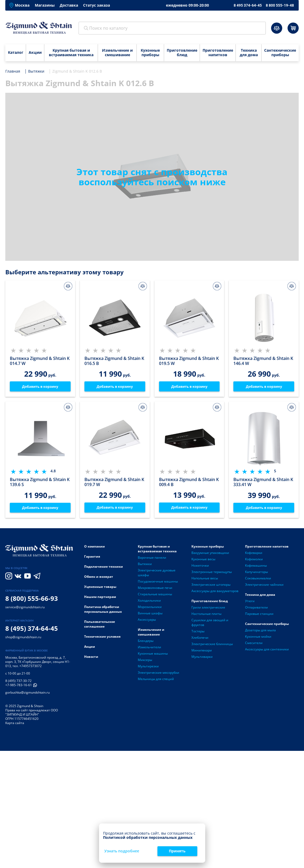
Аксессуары (147, 621)
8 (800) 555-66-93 (32, 600)
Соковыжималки (258, 580)
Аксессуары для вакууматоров (215, 592)
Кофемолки (254, 560)
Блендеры (146, 642)
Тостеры (198, 633)
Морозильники (150, 608)
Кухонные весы (203, 560)
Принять (177, 851)
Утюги (250, 602)
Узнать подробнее (122, 851)
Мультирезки (148, 667)
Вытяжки (145, 565)
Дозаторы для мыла (260, 631)
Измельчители (149, 648)
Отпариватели (256, 609)
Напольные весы (205, 580)
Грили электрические (208, 609)
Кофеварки (254, 554)
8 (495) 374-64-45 (32, 630)
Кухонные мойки (258, 638)
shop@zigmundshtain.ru (23, 639)
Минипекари (202, 652)
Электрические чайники (264, 586)
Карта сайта (15, 724)
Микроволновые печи (155, 589)
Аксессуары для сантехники (267, 651)
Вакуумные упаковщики (210, 554)
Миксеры (145, 661)
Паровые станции (259, 615)
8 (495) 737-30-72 (18, 682)
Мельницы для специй (156, 680)
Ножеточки (200, 567)
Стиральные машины (155, 595)
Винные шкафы (150, 614)
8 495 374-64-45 (248, 5)
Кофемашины (256, 567)
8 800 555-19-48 (280, 5)
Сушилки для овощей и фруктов (210, 624)
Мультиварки (202, 658)
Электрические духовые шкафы (157, 574)
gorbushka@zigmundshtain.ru (27, 694)
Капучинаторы (256, 573)
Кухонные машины (153, 655)
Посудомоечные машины (158, 583)
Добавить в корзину (40, 387)
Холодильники (149, 602)
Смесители (254, 644)
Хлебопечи (200, 639)
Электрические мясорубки (159, 674)
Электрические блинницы (212, 645)
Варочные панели (152, 559)
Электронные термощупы (212, 573)
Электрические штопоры (211, 586)
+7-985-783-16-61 (19, 687)
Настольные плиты (206, 615)
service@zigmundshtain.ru (25, 608)
